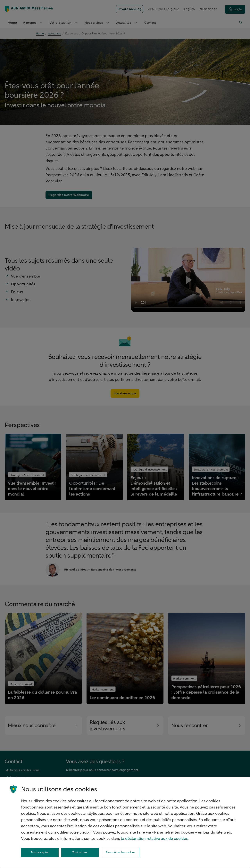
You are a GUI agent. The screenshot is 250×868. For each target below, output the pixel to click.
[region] (125, 822)
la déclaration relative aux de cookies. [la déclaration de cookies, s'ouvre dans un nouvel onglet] (155, 839)
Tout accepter (40, 852)
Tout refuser (80, 852)
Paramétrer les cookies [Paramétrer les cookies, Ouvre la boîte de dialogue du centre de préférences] (120, 852)
